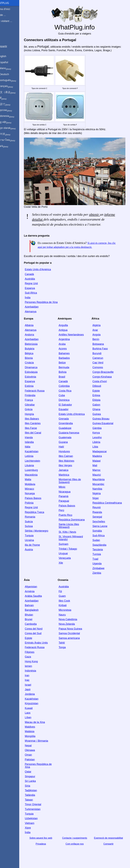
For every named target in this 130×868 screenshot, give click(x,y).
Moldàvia (37, 488)
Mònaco (36, 493)
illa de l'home (39, 549)
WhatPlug (9, 3)
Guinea (99, 418)
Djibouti (99, 390)
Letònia (36, 460)
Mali (97, 470)
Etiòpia (99, 404)
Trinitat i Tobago (72, 553)
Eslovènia (37, 381)
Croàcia (36, 367)
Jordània (37, 698)
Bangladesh (38, 614)
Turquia (36, 540)
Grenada (68, 423)
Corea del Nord (40, 633)
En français (11, 86)
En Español (8, 62)
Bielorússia (38, 348)
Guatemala (70, 442)
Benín (98, 344)
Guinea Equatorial (105, 428)
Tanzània (100, 554)
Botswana (100, 348)
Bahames (69, 358)
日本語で (9, 104)
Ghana (99, 414)
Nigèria (99, 498)
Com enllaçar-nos (78, 848)
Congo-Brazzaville (105, 376)
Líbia (98, 451)
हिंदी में (8, 98)
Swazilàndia (102, 549)
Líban (35, 722)
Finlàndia (37, 400)
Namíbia (100, 493)
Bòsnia (36, 362)
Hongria (36, 418)
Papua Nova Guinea (75, 633)
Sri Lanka (37, 785)
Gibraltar (37, 409)
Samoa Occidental (74, 638)
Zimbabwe (101, 572)
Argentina (69, 344)
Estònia (36, 390)
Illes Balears (39, 423)
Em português (12, 80)
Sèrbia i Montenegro (43, 535)
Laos (34, 717)
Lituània (36, 470)
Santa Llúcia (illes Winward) (73, 530)
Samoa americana (74, 642)
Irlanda (36, 442)
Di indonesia (11, 116)
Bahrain (36, 610)
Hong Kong (38, 666)
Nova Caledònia (72, 624)
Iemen (35, 670)
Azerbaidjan (38, 311)
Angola (99, 339)
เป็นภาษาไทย (12, 140)
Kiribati (67, 610)
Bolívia (67, 376)
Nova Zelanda (71, 628)
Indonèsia (37, 675)
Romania (37, 521)
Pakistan (37, 764)
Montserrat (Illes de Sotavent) (74, 485)
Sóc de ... (7, 15)
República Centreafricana (109, 507)
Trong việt (10, 122)
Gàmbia (99, 432)
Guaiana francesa (73, 437)
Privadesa (46, 848)
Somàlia (99, 535)
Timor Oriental (40, 809)
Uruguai (68, 558)
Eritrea (99, 400)
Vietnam (36, 827)
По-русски (10, 110)
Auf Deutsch (9, 74)
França (36, 404)
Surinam (68, 548)
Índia (34, 302)
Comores (100, 372)
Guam (67, 600)
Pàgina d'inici (9, 9)
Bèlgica (36, 358)
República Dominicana (76, 524)
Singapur (37, 781)
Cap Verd (100, 367)
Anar (97, 334)
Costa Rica (70, 395)
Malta (35, 484)
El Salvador (70, 409)
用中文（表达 (12, 92)
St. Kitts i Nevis (72, 536)
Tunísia (99, 558)
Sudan (98, 544)
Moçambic (101, 488)
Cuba (66, 400)
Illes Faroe (38, 432)
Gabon (99, 409)
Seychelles (101, 526)
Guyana (68, 446)
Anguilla (68, 329)
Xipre (35, 832)
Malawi (99, 465)
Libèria (99, 446)
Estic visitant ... (10, 21)
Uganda (99, 568)
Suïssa (36, 530)
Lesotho (99, 442)
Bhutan (36, 619)
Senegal (99, 521)
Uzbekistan (38, 823)
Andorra (36, 339)
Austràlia (37, 283)
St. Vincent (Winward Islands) (75, 542)
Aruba (67, 348)
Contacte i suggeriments (78, 842)
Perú (66, 514)
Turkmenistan (39, 813)
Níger (98, 502)
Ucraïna (36, 544)
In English (7, 56)
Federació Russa (41, 395)
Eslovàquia (38, 376)
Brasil (66, 381)
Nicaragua (69, 496)
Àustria (36, 554)
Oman (35, 759)
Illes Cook (69, 605)
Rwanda (99, 516)
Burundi (99, 358)
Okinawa (37, 754)
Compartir (110, 848)
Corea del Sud (40, 638)
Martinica (68, 479)
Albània (36, 329)
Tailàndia (37, 799)
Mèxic (67, 491)
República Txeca (41, 516)
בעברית (8, 146)
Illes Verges (70, 470)
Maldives (37, 731)
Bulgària (36, 353)
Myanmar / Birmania (43, 745)
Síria (34, 790)
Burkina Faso (102, 353)
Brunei (35, 624)
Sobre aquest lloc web (46, 842)
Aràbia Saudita (40, 600)
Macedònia (38, 479)
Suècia (36, 526)
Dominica (69, 404)
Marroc (99, 474)
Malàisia (36, 736)
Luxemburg (38, 474)
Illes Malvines (71, 465)
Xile (65, 567)
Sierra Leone (102, 530)
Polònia (36, 507)
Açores (67, 353)
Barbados (69, 362)
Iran (34, 680)
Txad (98, 563)
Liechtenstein (39, 465)
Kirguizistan (38, 708)
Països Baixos (40, 502)
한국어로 (9, 134)
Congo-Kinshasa (104, 381)
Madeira (99, 460)
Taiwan (36, 804)
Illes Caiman (70, 460)
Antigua (68, 334)
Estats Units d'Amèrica (45, 274)
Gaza (35, 661)
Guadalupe (70, 432)
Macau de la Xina (42, 726)
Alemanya (37, 316)
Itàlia (34, 451)
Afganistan (38, 591)
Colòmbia (69, 390)
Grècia (35, 414)
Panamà (68, 500)
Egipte (98, 395)
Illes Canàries (39, 428)
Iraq (34, 684)
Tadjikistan (38, 795)
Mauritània (101, 484)
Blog (4, 32)
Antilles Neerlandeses (76, 339)
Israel (35, 689)
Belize (67, 367)
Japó (34, 694)
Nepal (35, 750)
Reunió (99, 512)
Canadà (36, 278)
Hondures (69, 456)
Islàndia (36, 446)
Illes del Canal (40, 437)
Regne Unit (38, 288)
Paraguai (68, 505)
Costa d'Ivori (102, 386)
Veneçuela (69, 562)
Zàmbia (99, 577)
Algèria (99, 329)
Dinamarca (38, 372)
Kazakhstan (38, 456)
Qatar (35, 776)
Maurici (99, 479)
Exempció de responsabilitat (110, 842)
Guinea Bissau (103, 423)
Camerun (100, 362)
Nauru (67, 619)
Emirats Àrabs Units (43, 647)
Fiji (65, 596)
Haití (66, 451)
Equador (68, 414)
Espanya (37, 292)
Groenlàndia (70, 428)
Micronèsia (69, 614)
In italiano (10, 68)
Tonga (67, 652)
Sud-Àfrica (38, 297)
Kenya (98, 437)
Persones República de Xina (48, 306)
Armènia (36, 596)
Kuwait (35, 712)
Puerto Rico (70, 519)
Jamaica (68, 474)
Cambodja (37, 628)
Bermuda (68, 372)
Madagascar (102, 456)
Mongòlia (37, 740)
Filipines (36, 656)
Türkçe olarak (12, 128)
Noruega (37, 498)
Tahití (66, 647)
